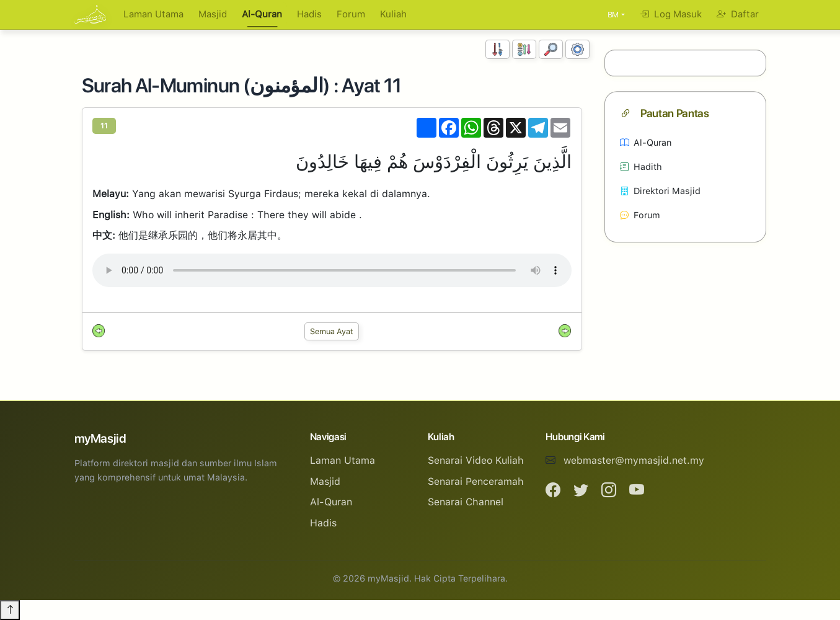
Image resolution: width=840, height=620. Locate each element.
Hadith (641, 166)
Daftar (738, 14)
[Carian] (551, 49)
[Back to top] (10, 610)
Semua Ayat (332, 331)
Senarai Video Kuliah (476, 460)
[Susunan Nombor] (497, 49)
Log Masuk (671, 14)
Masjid (213, 14)
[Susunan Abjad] (524, 49)
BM (613, 15)
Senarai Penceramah (476, 481)
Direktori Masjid (660, 191)
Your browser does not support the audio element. (332, 270)
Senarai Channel (466, 502)
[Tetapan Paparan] (577, 49)
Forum (351, 14)
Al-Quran (262, 14)
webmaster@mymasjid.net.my (634, 460)
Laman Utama (153, 14)
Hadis (309, 14)
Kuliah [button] (393, 14)
